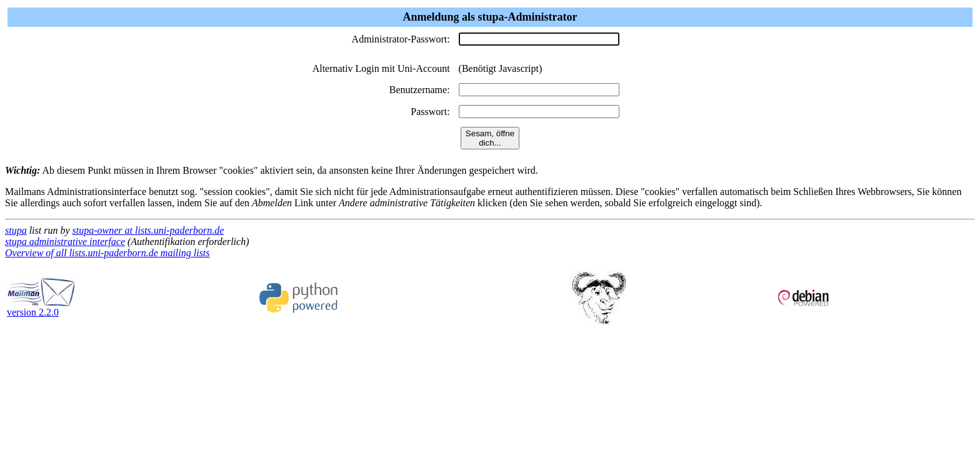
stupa (16, 230)
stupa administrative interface (65, 242)
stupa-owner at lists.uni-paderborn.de (148, 230)
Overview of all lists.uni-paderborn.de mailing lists (107, 253)
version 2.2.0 (41, 308)
